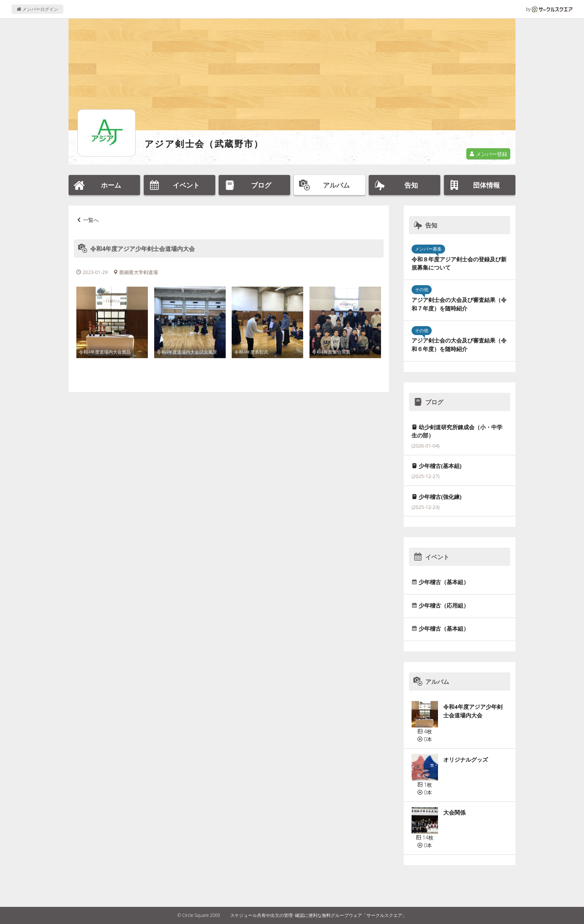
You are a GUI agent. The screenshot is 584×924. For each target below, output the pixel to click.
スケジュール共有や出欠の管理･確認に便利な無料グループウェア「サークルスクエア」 (318, 915)
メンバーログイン (37, 9)
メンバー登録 (488, 154)
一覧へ (91, 220)
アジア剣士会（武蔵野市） (204, 144)
